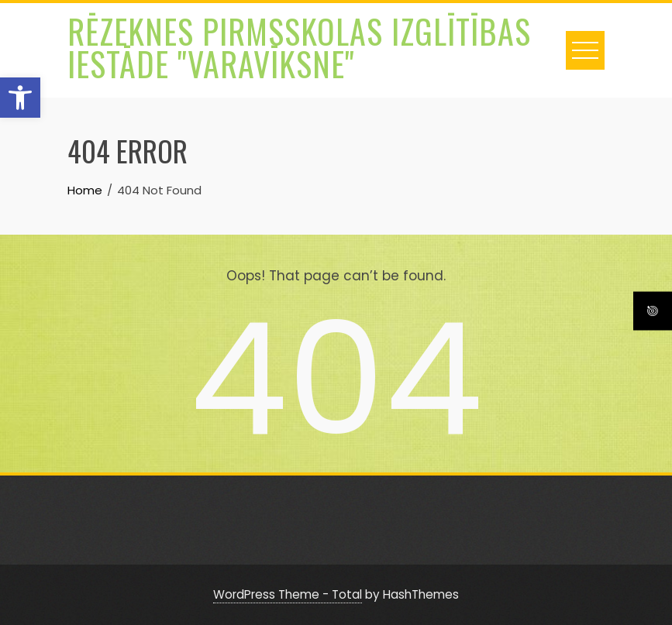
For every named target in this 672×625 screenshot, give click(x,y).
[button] (20, 98)
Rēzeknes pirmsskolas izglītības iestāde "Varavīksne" (299, 47)
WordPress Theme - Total (288, 594)
